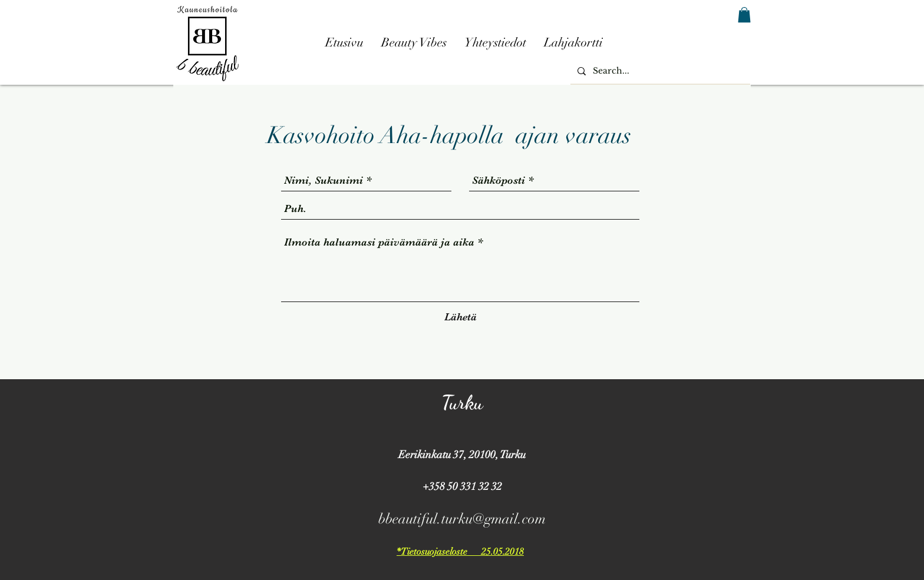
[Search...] (659, 71)
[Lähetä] (461, 317)
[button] (744, 15)
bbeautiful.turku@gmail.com (462, 519)
